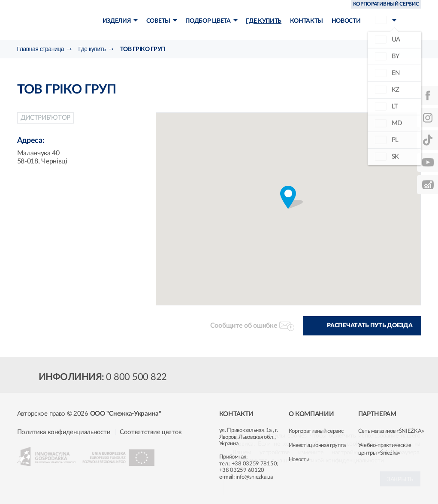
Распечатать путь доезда (370, 326)
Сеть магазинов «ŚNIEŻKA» (391, 431)
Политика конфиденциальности (64, 432)
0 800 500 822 (136, 377)
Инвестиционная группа (317, 445)
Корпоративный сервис (316, 431)
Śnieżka (57, 21)
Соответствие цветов (151, 432)
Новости (299, 460)
